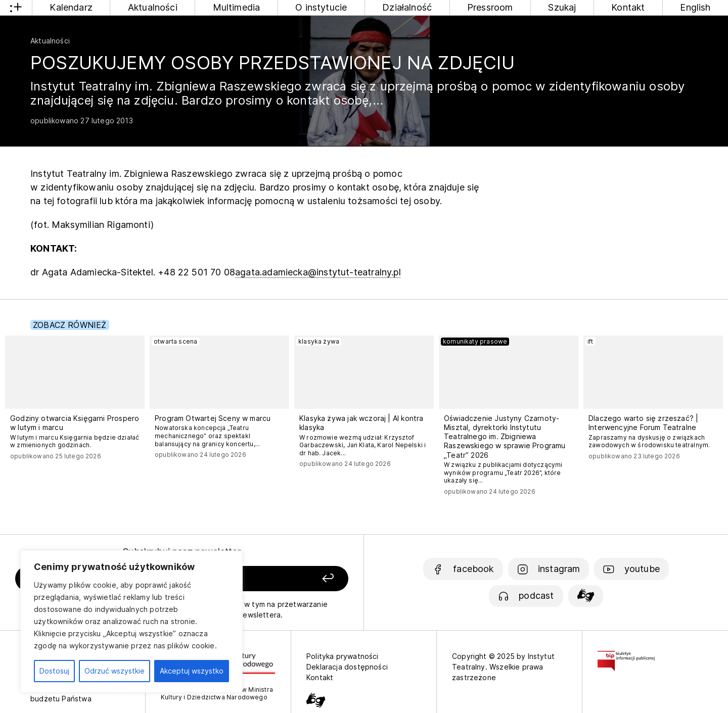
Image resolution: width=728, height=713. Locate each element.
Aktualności (153, 7)
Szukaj (562, 7)
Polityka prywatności (343, 656)
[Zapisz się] (284, 579)
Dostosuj (54, 671)
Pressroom (490, 7)
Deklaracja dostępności (347, 667)
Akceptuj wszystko (192, 671)
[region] (131, 622)
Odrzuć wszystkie (115, 671)
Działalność (407, 7)
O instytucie (321, 7)
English (695, 7)
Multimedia (237, 7)
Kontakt (628, 7)
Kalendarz (71, 7)
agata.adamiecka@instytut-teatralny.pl (318, 272)
